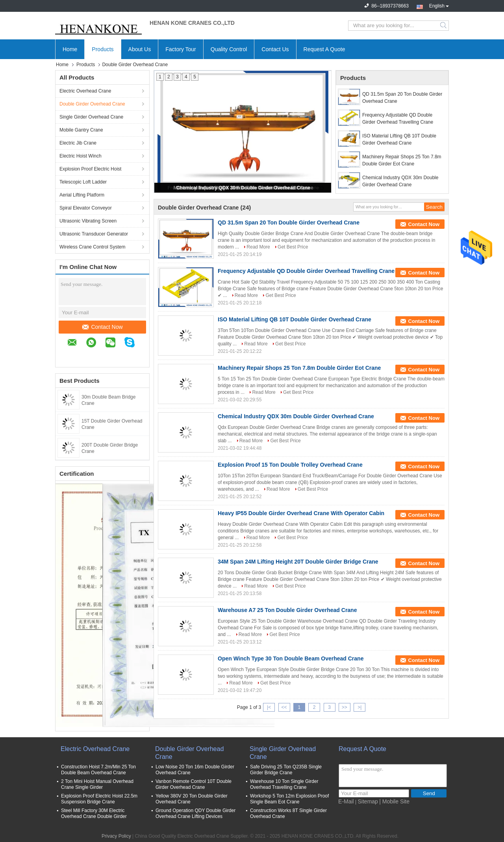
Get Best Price (293, 247)
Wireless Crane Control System (92, 247)
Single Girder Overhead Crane (91, 117)
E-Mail (346, 801)
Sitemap (368, 801)
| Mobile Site (394, 801)
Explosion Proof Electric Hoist (90, 169)
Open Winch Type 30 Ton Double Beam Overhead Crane (291, 658)
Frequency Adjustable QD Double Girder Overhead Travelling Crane (398, 119)
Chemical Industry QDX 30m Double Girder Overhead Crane (243, 188)
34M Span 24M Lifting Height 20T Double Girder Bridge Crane (298, 562)
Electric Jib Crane (78, 143)
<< (284, 707)
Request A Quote (324, 49)
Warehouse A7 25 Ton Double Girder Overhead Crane (287, 610)
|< (269, 707)
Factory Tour (181, 49)
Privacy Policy (116, 836)
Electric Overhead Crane (85, 91)
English (439, 5)
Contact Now (102, 327)
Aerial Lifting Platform (82, 195)
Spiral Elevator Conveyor (86, 208)
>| (359, 707)
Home (70, 49)
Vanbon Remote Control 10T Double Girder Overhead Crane (194, 784)
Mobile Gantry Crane (81, 130)
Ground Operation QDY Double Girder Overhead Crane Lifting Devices (195, 813)
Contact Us (275, 49)
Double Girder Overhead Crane (92, 104)
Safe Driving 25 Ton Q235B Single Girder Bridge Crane (286, 770)
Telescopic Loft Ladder (83, 182)
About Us (140, 49)
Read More (258, 247)
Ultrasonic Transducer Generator (94, 234)
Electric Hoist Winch (81, 156)
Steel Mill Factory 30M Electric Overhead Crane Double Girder (94, 813)
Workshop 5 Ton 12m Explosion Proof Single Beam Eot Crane (289, 799)
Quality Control (229, 49)
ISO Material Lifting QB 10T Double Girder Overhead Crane (399, 139)
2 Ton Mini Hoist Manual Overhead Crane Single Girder (97, 784)
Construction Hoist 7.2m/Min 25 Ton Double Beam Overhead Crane (98, 770)
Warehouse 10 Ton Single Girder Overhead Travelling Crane (284, 784)
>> (345, 707)
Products (103, 49)
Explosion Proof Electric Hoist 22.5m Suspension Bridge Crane (99, 799)
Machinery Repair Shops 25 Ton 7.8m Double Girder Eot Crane (402, 160)
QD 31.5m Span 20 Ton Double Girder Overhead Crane (402, 98)
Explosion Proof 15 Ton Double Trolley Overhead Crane (290, 465)
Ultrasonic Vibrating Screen (88, 221)
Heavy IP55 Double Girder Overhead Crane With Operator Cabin (301, 513)
